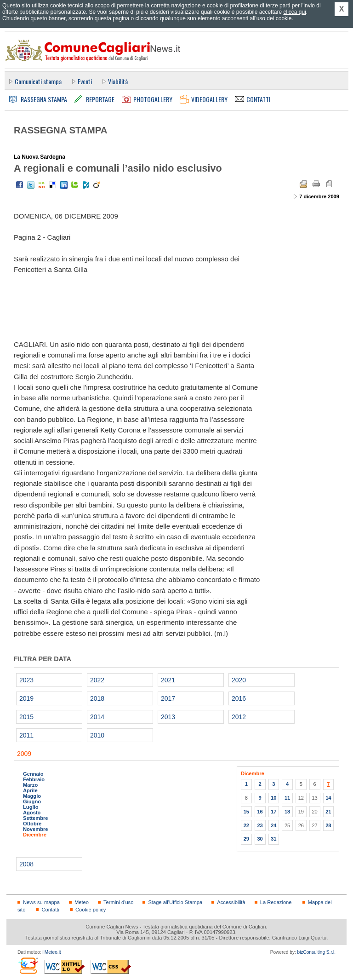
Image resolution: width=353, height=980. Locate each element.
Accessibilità (231, 902)
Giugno (32, 801)
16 (260, 812)
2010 (97, 735)
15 (246, 812)
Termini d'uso (118, 902)
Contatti (50, 910)
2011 (26, 735)
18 (287, 812)
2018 (97, 698)
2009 (24, 754)
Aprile (30, 790)
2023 (26, 680)
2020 (239, 680)
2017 (168, 698)
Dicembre (35, 835)
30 (260, 839)
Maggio (32, 796)
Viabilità (118, 81)
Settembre (36, 818)
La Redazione (276, 902)
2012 (239, 717)
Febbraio (34, 779)
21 (328, 812)
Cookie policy (91, 910)
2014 (97, 717)
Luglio (31, 807)
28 (328, 825)
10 (273, 798)
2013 (168, 717)
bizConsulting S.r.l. (316, 952)
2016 (239, 698)
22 (246, 825)
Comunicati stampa (38, 81)
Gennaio (33, 774)
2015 (26, 717)
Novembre (36, 829)
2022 (97, 680)
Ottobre (32, 824)
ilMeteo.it (51, 952)
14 (328, 798)
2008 (26, 864)
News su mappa (41, 902)
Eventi (85, 81)
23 (260, 825)
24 (273, 825)
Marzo (30, 785)
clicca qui (294, 12)
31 (273, 839)
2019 (26, 698)
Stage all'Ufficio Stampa (175, 902)
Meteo (82, 902)
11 (287, 798)
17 (273, 812)
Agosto (32, 813)
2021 (168, 680)
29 (246, 839)
